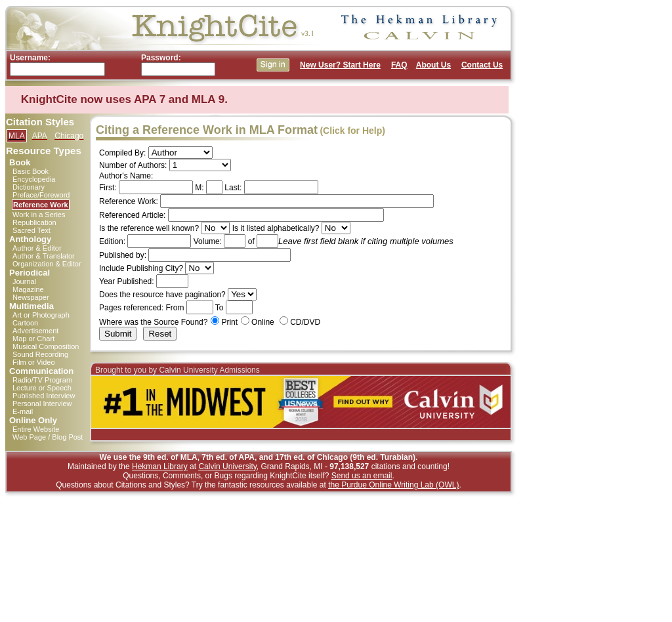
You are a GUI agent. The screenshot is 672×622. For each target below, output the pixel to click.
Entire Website (36, 429)
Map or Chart (33, 339)
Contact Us (482, 65)
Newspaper (31, 297)
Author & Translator (44, 256)
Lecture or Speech (42, 388)
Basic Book (31, 171)
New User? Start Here (340, 65)
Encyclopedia (34, 179)
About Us (433, 65)
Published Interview (44, 396)
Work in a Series (39, 215)
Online (263, 322)
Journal (24, 281)
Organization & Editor (47, 264)
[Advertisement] (573, 202)
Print (229, 322)
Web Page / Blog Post (48, 437)
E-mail (23, 411)
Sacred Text (31, 230)
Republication (34, 222)
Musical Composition (46, 346)
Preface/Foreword (41, 195)
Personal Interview (42, 404)
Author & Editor (37, 248)
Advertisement (35, 331)
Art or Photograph (41, 315)
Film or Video (34, 362)
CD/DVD (305, 322)
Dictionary (29, 187)
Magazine (28, 289)
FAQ (399, 65)
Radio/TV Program (42, 380)
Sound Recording (40, 354)
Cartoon (25, 323)
